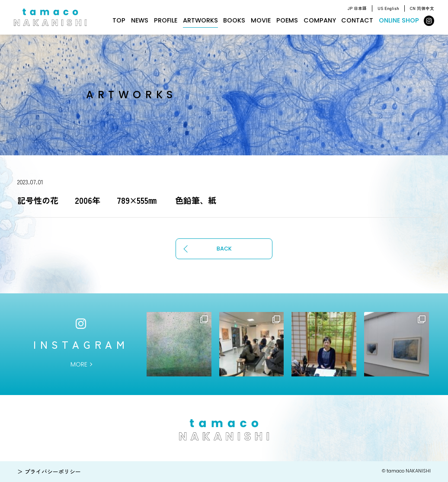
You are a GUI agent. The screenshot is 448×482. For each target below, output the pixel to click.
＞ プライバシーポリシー (49, 471)
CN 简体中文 (422, 8)
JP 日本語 (357, 8)
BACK (224, 249)
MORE (79, 364)
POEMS (287, 20)
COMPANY (320, 20)
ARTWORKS (200, 20)
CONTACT (357, 20)
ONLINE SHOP (399, 20)
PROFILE (166, 20)
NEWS (140, 20)
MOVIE (261, 20)
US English (388, 8)
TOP (119, 20)
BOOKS (234, 20)
